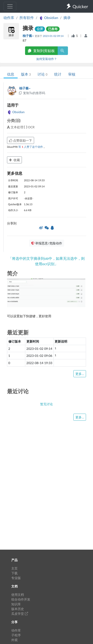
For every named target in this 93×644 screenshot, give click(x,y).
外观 (14, 640)
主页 (14, 568)
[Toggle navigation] (10, 6)
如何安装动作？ (47, 59)
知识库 (16, 604)
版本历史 (18, 609)
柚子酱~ (29, 36)
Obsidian (16, 112)
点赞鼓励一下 (21, 140)
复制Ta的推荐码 (32, 93)
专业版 (16, 578)
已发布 (53, 29)
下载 (14, 573)
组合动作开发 (21, 599)
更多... (80, 374)
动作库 (9, 18)
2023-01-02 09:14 (54, 36)
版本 (26, 74)
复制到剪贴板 (41, 51)
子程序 (16, 635)
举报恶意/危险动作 (46, 243)
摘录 (67, 18)
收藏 (14, 160)
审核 (72, 74)
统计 (58, 74)
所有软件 (27, 18)
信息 (11, 74)
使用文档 (18, 595)
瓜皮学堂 (20, 614)
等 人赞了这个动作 (31, 147)
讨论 (42, 74)
